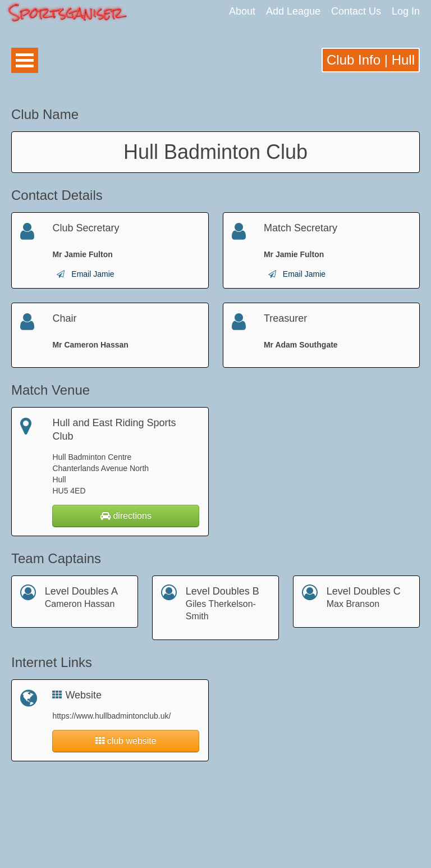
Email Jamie (93, 274)
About (242, 11)
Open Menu (25, 60)
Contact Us (356, 11)
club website (126, 741)
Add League (293, 11)
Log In (406, 11)
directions (126, 516)
